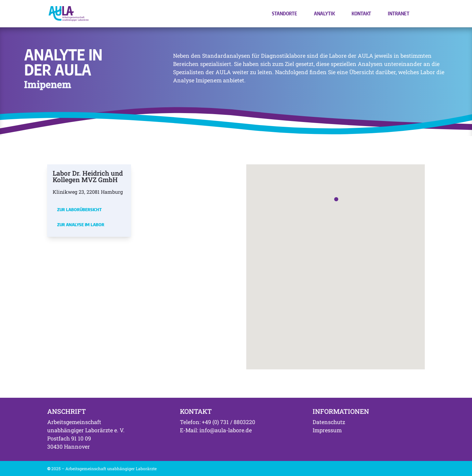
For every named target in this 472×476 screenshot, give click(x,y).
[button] (336, 199)
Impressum (327, 430)
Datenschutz (329, 422)
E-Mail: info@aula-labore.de (216, 430)
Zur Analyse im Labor (81, 225)
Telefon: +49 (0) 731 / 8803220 (218, 422)
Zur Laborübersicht (79, 209)
